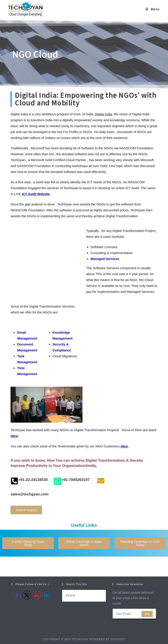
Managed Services (105, 259)
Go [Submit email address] (147, 614)
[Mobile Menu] (152, 9)
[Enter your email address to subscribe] (134, 614)
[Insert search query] (84, 596)
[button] (26, 510)
